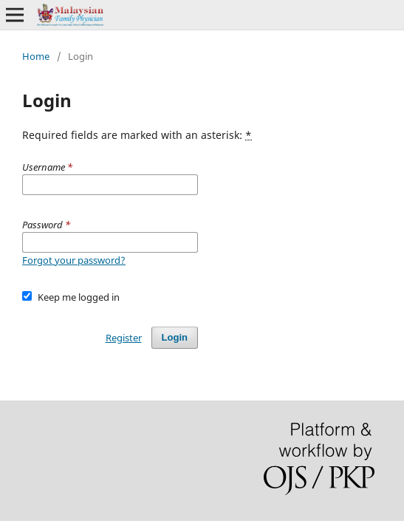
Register (124, 338)
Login (175, 337)
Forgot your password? (74, 260)
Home (36, 56)
